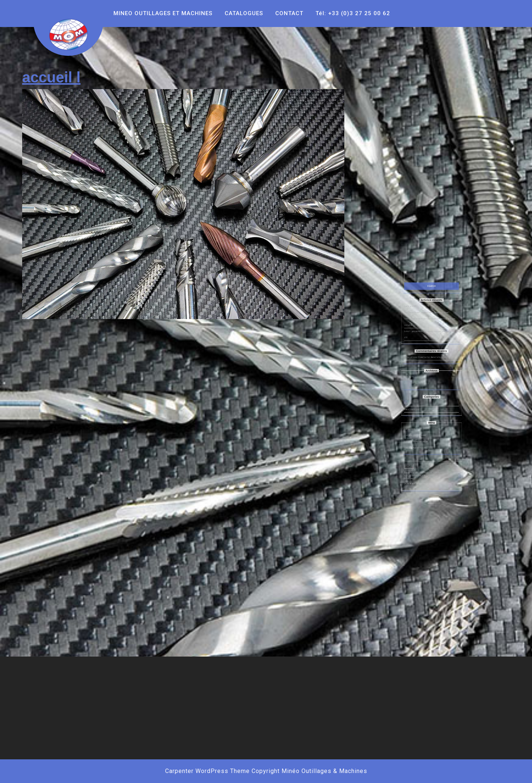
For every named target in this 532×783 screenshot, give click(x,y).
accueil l (51, 77)
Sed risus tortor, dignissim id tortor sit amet (429, 368)
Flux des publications (422, 438)
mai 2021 (419, 405)
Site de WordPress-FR (422, 445)
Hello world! (419, 365)
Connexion (419, 434)
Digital (418, 419)
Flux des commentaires (423, 441)
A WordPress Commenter (423, 394)
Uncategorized (420, 423)
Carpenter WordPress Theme (207, 771)
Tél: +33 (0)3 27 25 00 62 (353, 13)
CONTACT (289, 13)
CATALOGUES (244, 13)
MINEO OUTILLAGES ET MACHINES (163, 13)
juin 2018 (419, 408)
